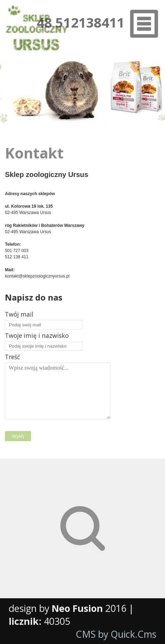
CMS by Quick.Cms (116, 634)
